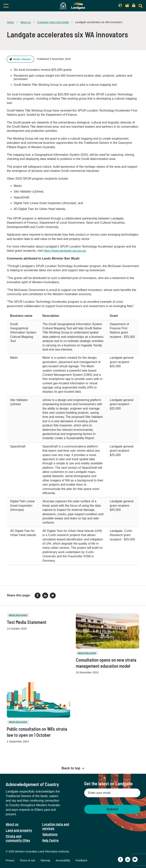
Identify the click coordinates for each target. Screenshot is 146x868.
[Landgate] (72, 6)
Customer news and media (53, 22)
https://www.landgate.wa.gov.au (65, 251)
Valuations (50, 834)
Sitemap (45, 860)
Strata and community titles (18, 838)
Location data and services (56, 826)
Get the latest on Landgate (108, 783)
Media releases (22, 59)
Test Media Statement (27, 622)
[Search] (141, 6)
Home (10, 22)
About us (26, 22)
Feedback (81, 860)
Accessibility (63, 860)
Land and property (19, 830)
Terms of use (27, 860)
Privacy (10, 860)
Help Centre (50, 840)
